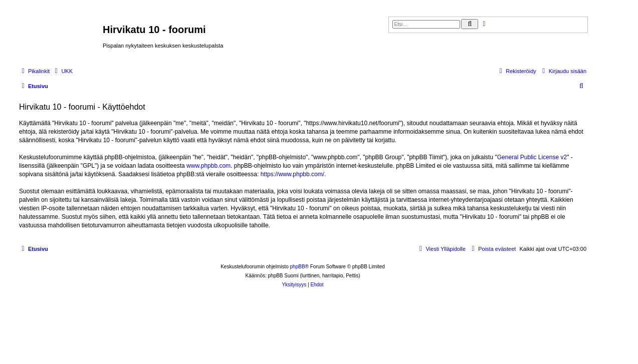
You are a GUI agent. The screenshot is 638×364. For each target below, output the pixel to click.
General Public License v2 (532, 157)
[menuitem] (62, 71)
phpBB (298, 267)
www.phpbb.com (208, 166)
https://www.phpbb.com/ (292, 174)
